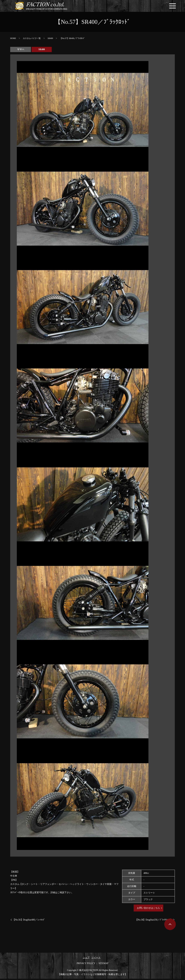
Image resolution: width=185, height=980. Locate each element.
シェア (86, 959)
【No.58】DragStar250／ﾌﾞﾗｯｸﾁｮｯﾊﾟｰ (154, 921)
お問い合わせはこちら (148, 909)
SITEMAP (103, 965)
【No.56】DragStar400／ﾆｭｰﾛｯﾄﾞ (29, 921)
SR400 (50, 40)
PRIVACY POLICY (86, 965)
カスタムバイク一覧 (32, 40)
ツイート (96, 959)
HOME (13, 40)
